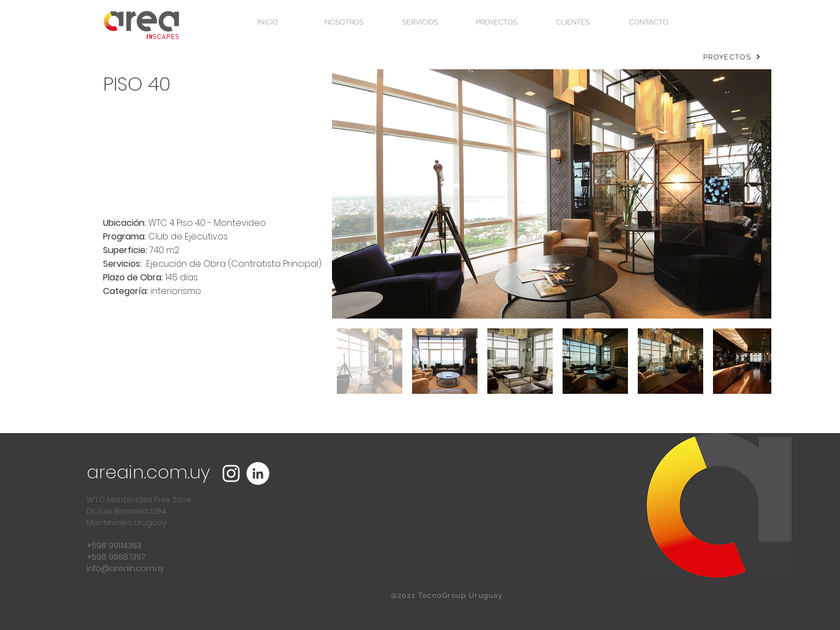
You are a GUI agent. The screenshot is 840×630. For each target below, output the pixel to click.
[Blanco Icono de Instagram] (231, 473)
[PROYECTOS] (732, 57)
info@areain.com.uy (125, 568)
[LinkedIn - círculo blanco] (258, 473)
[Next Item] (753, 194)
